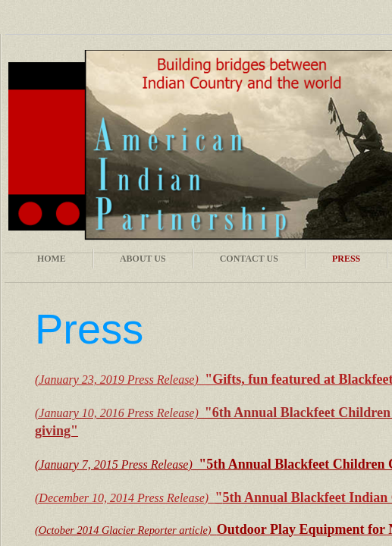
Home (52, 259)
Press (346, 259)
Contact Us (249, 259)
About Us (143, 259)
